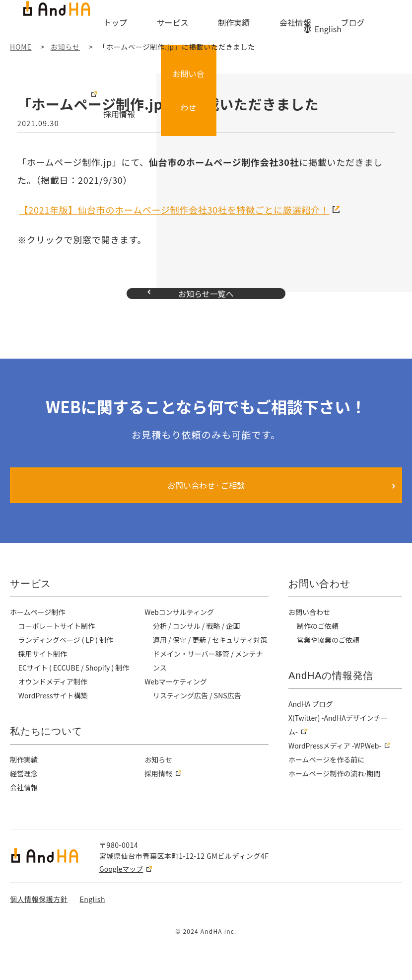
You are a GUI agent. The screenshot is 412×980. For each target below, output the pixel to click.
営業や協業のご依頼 (329, 660)
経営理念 (24, 807)
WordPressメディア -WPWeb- (336, 765)
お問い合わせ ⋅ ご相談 (206, 505)
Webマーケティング (176, 715)
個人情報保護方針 (39, 933)
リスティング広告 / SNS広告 (198, 729)
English (327, 9)
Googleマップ (121, 903)
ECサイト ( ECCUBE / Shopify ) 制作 (76, 687)
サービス (181, 23)
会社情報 (254, 23)
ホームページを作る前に (327, 779)
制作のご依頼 (318, 646)
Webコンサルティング (180, 632)
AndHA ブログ (311, 724)
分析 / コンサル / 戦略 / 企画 (198, 646)
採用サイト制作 (43, 674)
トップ (147, 23)
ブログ (287, 23)
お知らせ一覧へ (206, 303)
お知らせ (159, 793)
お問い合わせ (384, 17)
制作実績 (217, 23)
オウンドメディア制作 (54, 701)
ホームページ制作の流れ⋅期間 (335, 793)
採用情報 (320, 23)
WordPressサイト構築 (54, 715)
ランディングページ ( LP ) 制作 (67, 660)
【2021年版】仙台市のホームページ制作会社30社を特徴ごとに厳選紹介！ (174, 210)
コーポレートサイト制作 (57, 646)
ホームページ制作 (38, 632)
